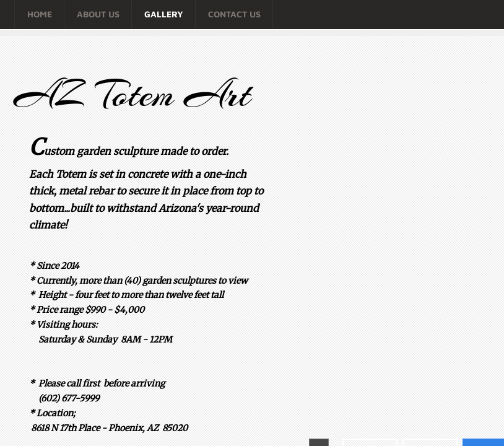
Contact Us (234, 14)
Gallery (164, 14)
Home (40, 14)
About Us (98, 14)
